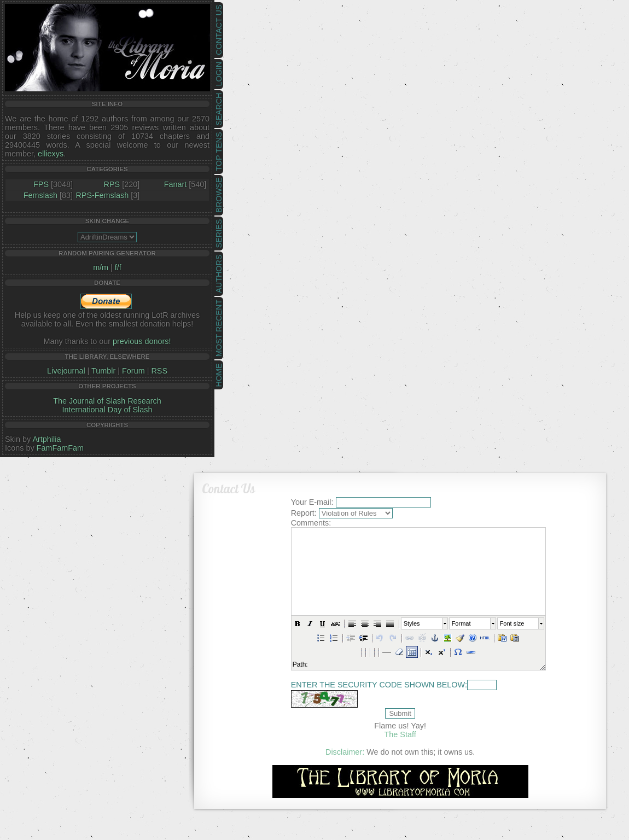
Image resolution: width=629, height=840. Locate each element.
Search (219, 109)
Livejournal (66, 371)
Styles (412, 623)
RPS (112, 184)
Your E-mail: (312, 502)
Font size (512, 623)
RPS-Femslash (102, 195)
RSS (159, 371)
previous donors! (142, 341)
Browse (219, 195)
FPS (41, 184)
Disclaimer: (345, 752)
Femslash (40, 195)
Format (461, 623)
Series (219, 234)
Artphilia (46, 439)
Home (219, 375)
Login (219, 74)
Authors (219, 273)
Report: (304, 513)
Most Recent (219, 328)
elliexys (51, 154)
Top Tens (219, 152)
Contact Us (219, 30)
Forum (133, 371)
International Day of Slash (107, 410)
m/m (101, 267)
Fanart (176, 184)
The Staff (400, 734)
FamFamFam (60, 448)
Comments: (311, 523)
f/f (118, 267)
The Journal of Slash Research (107, 401)
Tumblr (103, 371)
